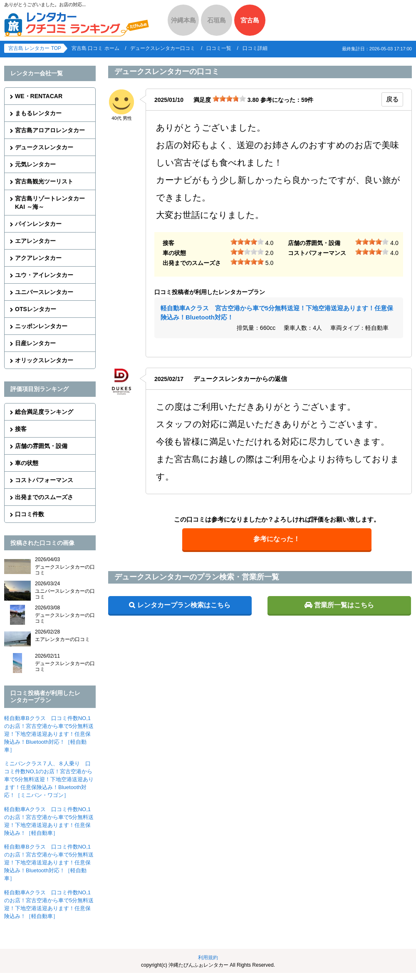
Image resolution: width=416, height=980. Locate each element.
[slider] (229, 99)
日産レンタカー (35, 343)
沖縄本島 (183, 20)
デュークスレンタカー (44, 147)
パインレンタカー (38, 224)
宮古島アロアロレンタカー (50, 130)
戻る (392, 99)
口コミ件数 (30, 514)
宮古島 (250, 20)
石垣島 (217, 20)
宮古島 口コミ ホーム (95, 48)
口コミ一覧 (219, 48)
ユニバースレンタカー (44, 292)
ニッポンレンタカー (41, 326)
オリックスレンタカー (44, 360)
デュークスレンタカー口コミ (163, 48)
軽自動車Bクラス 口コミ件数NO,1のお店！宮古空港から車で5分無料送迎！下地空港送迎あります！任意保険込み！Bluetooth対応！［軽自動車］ (49, 734)
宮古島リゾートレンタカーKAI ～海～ (50, 203)
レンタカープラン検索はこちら (184, 605)
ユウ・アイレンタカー (44, 275)
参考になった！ (277, 539)
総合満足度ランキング (44, 412)
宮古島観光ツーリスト (44, 181)
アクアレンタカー (38, 258)
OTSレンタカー (36, 309)
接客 (21, 429)
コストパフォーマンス (44, 480)
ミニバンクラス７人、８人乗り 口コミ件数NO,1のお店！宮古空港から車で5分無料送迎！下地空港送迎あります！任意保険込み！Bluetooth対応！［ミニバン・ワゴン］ (49, 779)
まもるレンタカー (38, 113)
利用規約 (208, 958)
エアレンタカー (35, 241)
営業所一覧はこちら (344, 605)
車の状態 (27, 463)
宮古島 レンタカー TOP (35, 48)
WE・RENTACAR (39, 96)
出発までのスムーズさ (44, 497)
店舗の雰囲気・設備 (41, 446)
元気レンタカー (35, 164)
